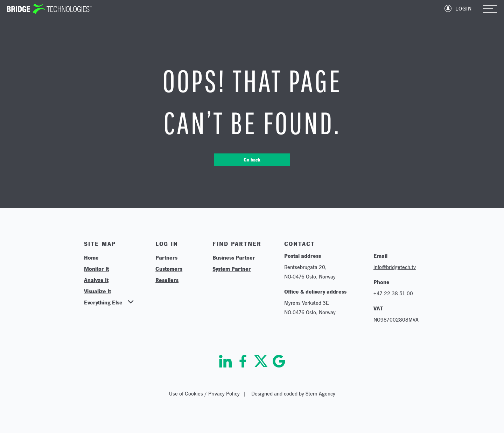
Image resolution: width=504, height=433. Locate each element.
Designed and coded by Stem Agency (293, 394)
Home (91, 257)
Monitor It (96, 269)
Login (464, 9)
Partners (166, 257)
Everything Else (103, 302)
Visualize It (97, 291)
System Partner (232, 269)
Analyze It (96, 280)
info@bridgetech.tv (395, 267)
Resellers (167, 280)
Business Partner (234, 257)
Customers (169, 269)
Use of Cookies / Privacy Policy (204, 394)
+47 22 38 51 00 (393, 293)
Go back (252, 160)
